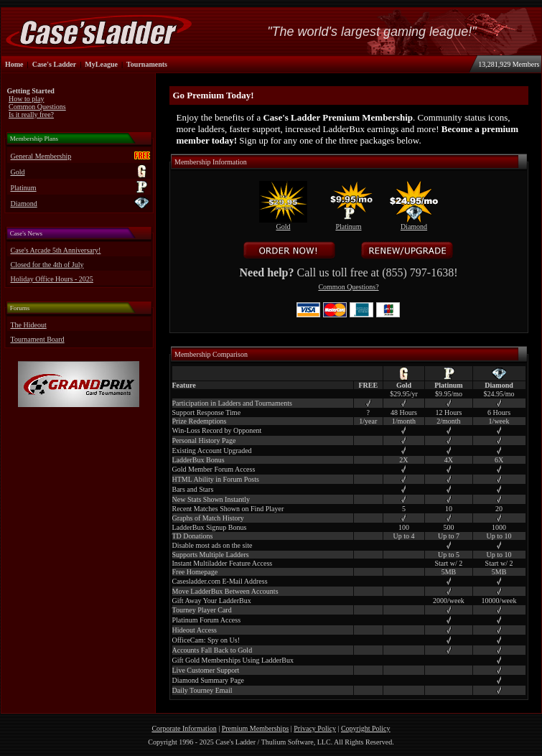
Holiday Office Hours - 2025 (52, 279)
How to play (26, 99)
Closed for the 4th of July (47, 265)
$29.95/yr (404, 394)
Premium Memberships (256, 728)
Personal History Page (204, 440)
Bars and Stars (193, 489)
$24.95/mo (499, 394)
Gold (18, 172)
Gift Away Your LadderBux (212, 601)
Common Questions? (348, 287)
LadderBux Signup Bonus (210, 527)
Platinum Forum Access (207, 620)
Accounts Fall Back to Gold (212, 650)
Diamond (24, 204)
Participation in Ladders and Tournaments (232, 403)
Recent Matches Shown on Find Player (228, 509)
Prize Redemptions (200, 421)
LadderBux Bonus (198, 460)
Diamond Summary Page (209, 680)
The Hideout (29, 325)
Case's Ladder (54, 64)
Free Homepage (195, 572)
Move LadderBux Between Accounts (225, 591)
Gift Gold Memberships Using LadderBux (233, 660)
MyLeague (101, 64)
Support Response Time (207, 412)
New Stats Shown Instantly (211, 499)
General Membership (41, 156)
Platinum (24, 188)
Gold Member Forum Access (214, 469)
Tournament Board (38, 339)
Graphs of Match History (208, 518)
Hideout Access (195, 630)
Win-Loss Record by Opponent (217, 430)
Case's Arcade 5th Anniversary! (56, 250)
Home (14, 64)
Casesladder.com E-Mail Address (220, 581)
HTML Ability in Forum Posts (216, 479)
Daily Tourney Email (202, 690)
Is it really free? (31, 115)
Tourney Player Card (202, 610)
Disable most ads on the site (212, 545)
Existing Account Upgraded (212, 451)
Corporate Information (184, 728)
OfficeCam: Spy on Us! (206, 640)
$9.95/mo (449, 394)
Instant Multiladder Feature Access (223, 563)
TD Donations (193, 536)
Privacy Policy (315, 728)
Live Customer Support (206, 670)
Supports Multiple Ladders (211, 555)
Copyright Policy (366, 728)
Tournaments (147, 64)
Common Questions (37, 107)
